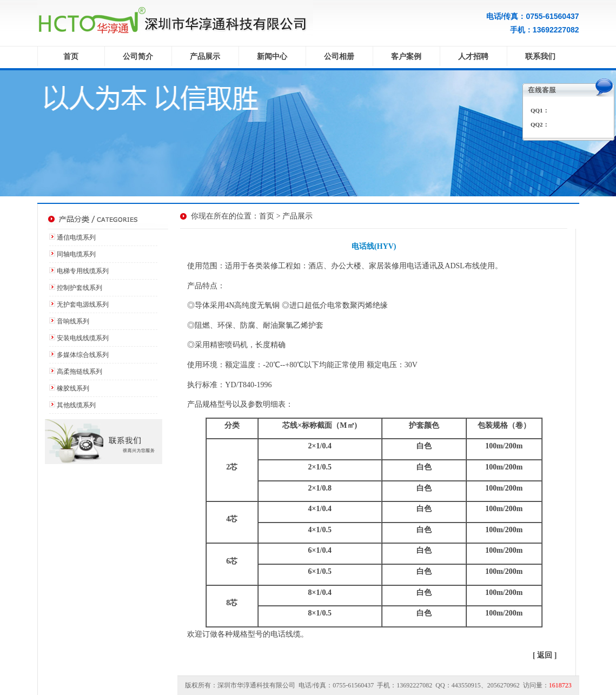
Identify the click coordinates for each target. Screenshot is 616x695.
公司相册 (339, 57)
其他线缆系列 (76, 405)
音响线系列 (73, 321)
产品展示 (205, 57)
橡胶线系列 (73, 388)
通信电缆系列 (76, 237)
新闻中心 (272, 57)
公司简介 (138, 57)
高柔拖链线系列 (80, 372)
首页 (71, 57)
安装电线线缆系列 (83, 338)
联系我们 (540, 57)
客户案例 (406, 57)
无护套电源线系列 (83, 305)
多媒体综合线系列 (83, 355)
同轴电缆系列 (76, 254)
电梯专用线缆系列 (83, 271)
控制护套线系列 (80, 288)
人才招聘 (473, 57)
